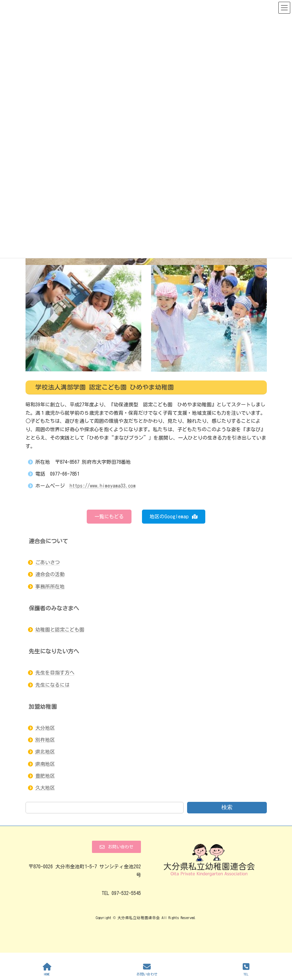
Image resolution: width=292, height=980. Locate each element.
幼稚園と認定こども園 (60, 630)
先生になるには (52, 685)
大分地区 (45, 728)
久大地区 (45, 788)
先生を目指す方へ (55, 673)
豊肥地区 (45, 776)
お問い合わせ (147, 969)
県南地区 (45, 764)
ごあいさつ (48, 562)
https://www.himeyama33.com (103, 486)
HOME (47, 969)
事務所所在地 (50, 587)
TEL (246, 969)
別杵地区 (45, 740)
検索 (227, 807)
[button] (109, 517)
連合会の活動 (50, 574)
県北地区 (45, 752)
